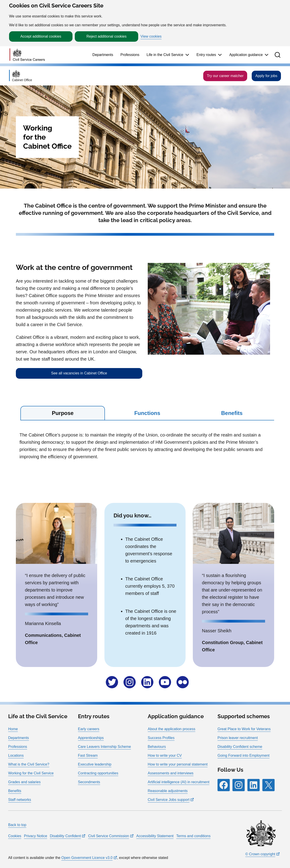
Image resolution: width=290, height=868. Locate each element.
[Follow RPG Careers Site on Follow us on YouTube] (165, 682)
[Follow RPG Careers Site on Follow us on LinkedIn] (147, 682)
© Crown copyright (260, 854)
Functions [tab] (147, 413)
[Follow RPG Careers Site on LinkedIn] (254, 785)
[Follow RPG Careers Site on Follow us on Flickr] (183, 682)
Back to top (17, 825)
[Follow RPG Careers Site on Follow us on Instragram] (130, 682)
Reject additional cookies (107, 36)
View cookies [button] (151, 36)
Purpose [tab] (63, 413)
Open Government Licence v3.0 (87, 858)
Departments (103, 55)
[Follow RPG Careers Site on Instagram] (239, 785)
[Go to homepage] (27, 55)
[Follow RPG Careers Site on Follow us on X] (112, 682)
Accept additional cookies (41, 36)
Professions (130, 55)
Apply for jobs (266, 76)
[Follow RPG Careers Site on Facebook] (224, 785)
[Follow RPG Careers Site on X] (268, 785)
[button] (278, 55)
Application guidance (246, 55)
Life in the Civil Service (165, 55)
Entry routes (206, 55)
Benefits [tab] (232, 413)
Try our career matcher (225, 76)
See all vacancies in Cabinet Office (79, 373)
